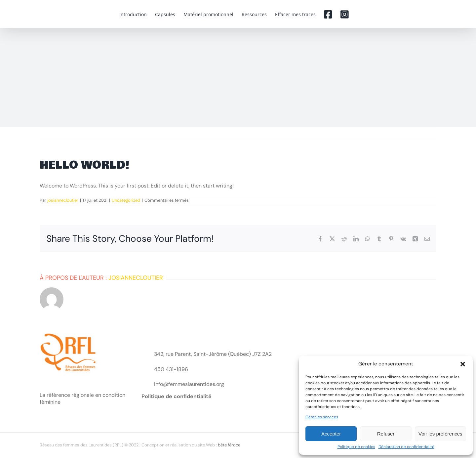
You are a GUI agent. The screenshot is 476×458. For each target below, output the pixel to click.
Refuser (386, 434)
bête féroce (229, 445)
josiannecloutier (63, 200)
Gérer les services (322, 417)
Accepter (331, 434)
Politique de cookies (356, 447)
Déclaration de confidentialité (406, 447)
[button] (463, 364)
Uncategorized (126, 200)
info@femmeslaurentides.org (189, 384)
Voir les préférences (440, 434)
